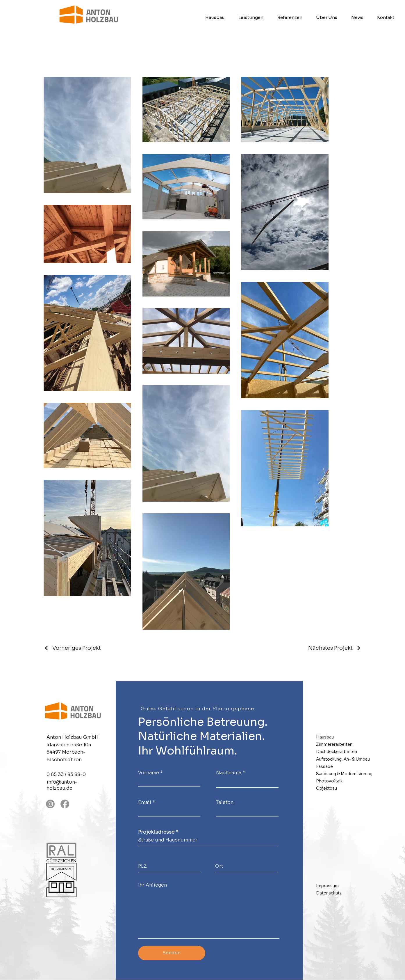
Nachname (229, 773)
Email (145, 803)
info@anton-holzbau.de (62, 785)
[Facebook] (65, 804)
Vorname (149, 773)
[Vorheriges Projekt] (72, 648)
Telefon (225, 803)
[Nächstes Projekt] (335, 648)
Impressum (327, 886)
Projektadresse (156, 832)
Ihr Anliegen (152, 885)
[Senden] (172, 953)
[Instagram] (50, 804)
